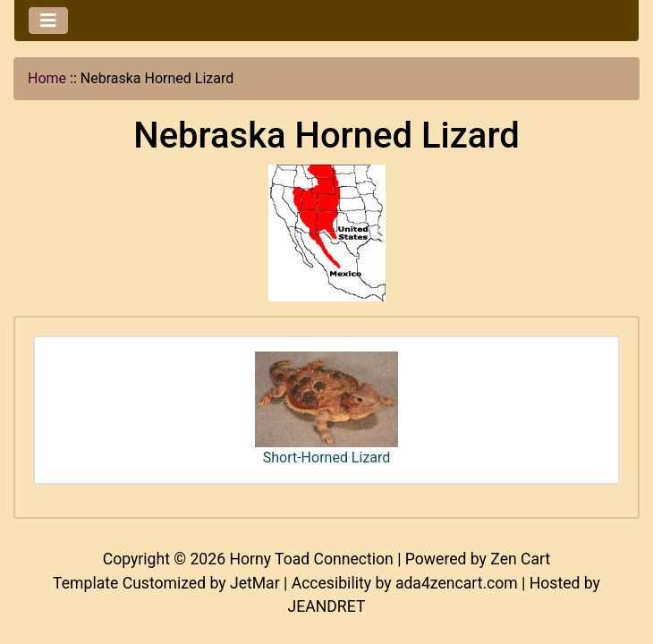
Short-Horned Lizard (326, 409)
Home (47, 78)
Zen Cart (520, 559)
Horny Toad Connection (311, 559)
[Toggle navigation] (48, 21)
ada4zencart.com (457, 583)
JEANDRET (327, 606)
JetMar (255, 583)
